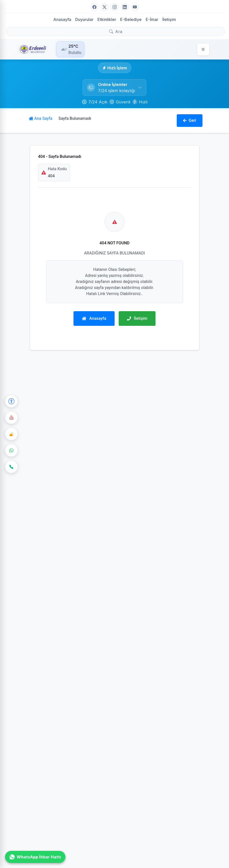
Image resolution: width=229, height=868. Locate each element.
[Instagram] (115, 7)
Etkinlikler (107, 19)
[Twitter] (105, 7)
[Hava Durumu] (11, 434)
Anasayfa (62, 19)
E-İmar (152, 19)
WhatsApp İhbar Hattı (35, 857)
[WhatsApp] (11, 450)
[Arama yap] (116, 31)
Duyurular (84, 19)
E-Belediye (131, 19)
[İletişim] (11, 467)
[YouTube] (135, 7)
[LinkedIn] (125, 7)
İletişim (169, 19)
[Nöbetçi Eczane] (11, 418)
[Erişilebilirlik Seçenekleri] (11, 401)
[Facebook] (94, 7)
